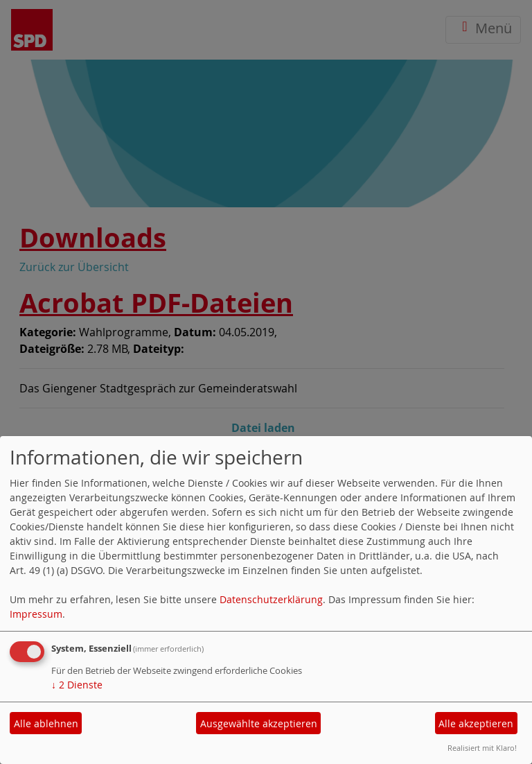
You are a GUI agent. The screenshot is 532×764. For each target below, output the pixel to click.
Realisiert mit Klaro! (482, 748)
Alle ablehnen (46, 723)
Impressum (36, 614)
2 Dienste (77, 685)
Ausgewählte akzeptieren (259, 723)
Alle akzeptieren (476, 723)
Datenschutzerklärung (271, 599)
